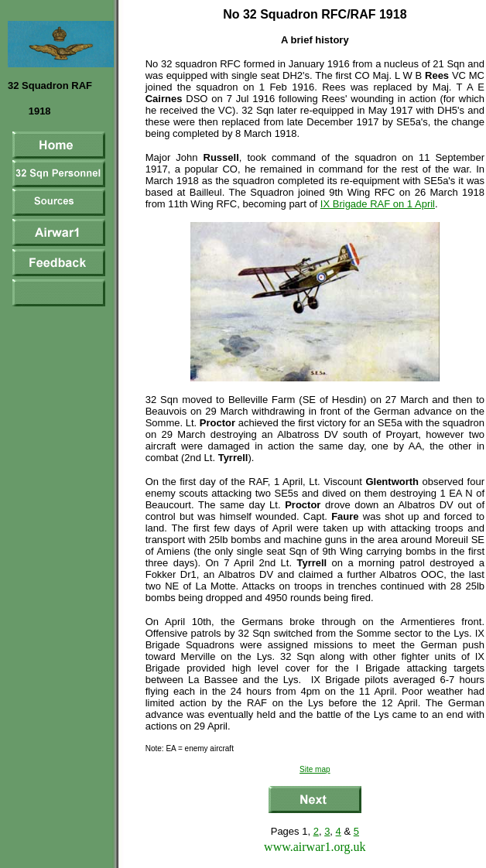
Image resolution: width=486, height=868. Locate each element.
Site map (315, 769)
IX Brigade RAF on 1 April (378, 204)
